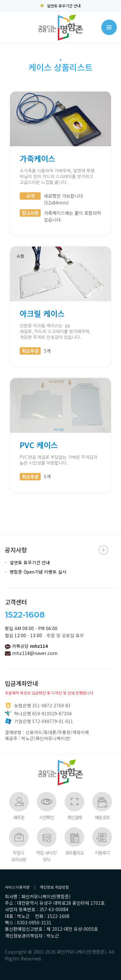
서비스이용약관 (17, 887)
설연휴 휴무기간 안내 (61, 6)
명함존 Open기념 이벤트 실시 (38, 572)
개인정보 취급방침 (54, 887)
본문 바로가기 (0, 0)
